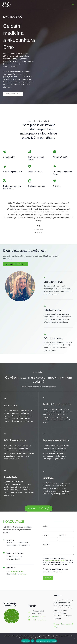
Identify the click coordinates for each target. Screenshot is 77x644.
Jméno (45, 523)
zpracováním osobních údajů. (55, 558)
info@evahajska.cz (39, 617)
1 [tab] (35, 230)
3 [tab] (40, 230)
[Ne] (74, 639)
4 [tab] (42, 230)
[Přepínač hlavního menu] (73, 6)
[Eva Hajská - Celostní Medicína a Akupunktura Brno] (8, 6)
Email (45, 533)
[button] (4, 216)
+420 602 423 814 (39, 614)
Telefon (62, 533)
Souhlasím (26, 641)
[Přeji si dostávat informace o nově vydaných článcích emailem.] (44, 567)
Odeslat (48, 575)
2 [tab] (37, 230)
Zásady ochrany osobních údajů (46, 641)
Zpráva (45, 542)
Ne (33, 641)
